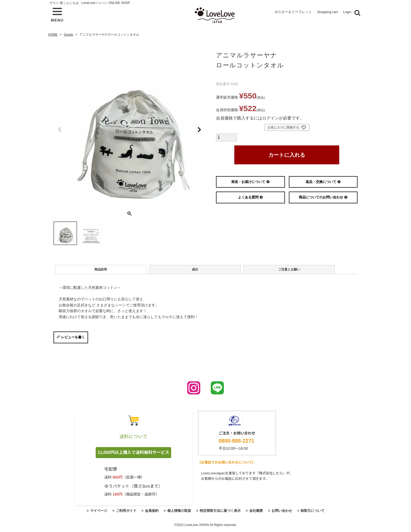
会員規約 (148, 514)
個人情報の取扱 (177, 514)
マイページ (93, 514)
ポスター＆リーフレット (282, 13)
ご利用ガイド (121, 514)
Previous (60, 128)
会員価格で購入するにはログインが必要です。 (260, 117)
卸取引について (318, 514)
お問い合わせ (286, 514)
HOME (53, 33)
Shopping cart (323, 13)
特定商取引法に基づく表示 (221, 514)
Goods (69, 33)
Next (199, 128)
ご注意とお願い (213, 270)
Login (347, 13)
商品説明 (85, 270)
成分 (149, 270)
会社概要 (259, 514)
